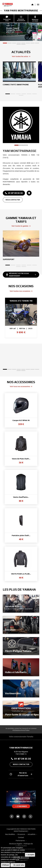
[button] (5, 43)
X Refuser (5, 865)
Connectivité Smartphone (16, 85)
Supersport (9, 259)
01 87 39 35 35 (14, 193)
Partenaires (20, 841)
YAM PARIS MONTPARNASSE (21, 10)
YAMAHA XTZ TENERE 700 (21, 301)
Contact (21, 837)
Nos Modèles (10, 834)
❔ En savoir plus (18, 865)
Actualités (32, 834)
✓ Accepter (30, 855)
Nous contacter (13, 200)
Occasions (21, 834)
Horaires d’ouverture (21, 774)
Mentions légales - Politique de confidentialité (21, 845)
